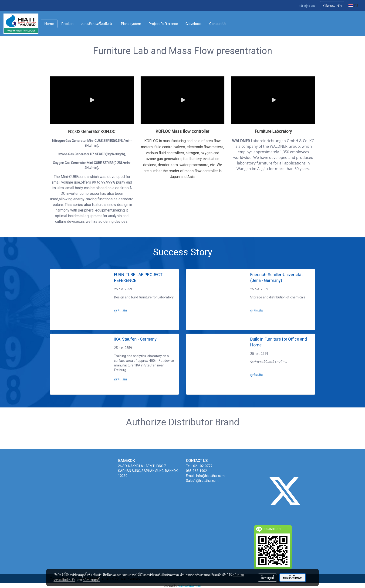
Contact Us (218, 24)
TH (353, 5)
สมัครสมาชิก (332, 6)
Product (68, 24)
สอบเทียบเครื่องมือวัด (97, 24)
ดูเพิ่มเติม (121, 310)
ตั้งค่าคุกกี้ (267, 578)
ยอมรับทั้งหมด (293, 578)
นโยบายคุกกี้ (91, 580)
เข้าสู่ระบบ (307, 6)
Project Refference (163, 24)
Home (49, 24)
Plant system (131, 24)
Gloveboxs (194, 24)
